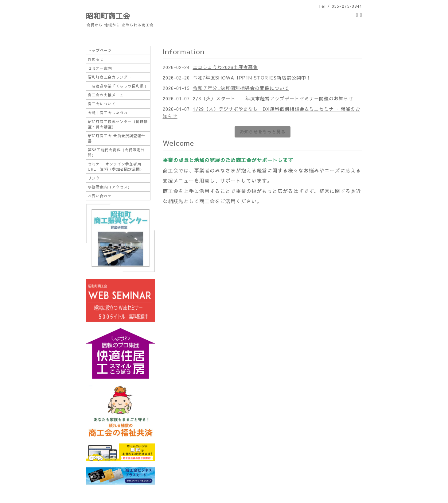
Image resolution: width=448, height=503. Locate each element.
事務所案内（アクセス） (110, 187)
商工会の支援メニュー (108, 95)
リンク (94, 178)
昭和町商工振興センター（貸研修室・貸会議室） (118, 124)
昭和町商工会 (108, 16)
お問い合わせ (100, 196)
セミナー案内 (100, 68)
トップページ (100, 50)
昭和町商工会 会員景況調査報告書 (117, 138)
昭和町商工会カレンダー (110, 77)
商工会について (102, 104)
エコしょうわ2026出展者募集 (225, 67)
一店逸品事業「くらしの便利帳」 (118, 86)
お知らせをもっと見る (263, 132)
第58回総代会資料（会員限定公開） (116, 152)
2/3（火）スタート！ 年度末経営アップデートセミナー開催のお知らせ (273, 98)
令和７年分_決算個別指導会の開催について (241, 88)
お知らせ (96, 59)
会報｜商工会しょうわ (108, 113)
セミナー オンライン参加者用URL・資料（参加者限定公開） (116, 166)
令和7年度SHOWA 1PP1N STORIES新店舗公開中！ (252, 77)
